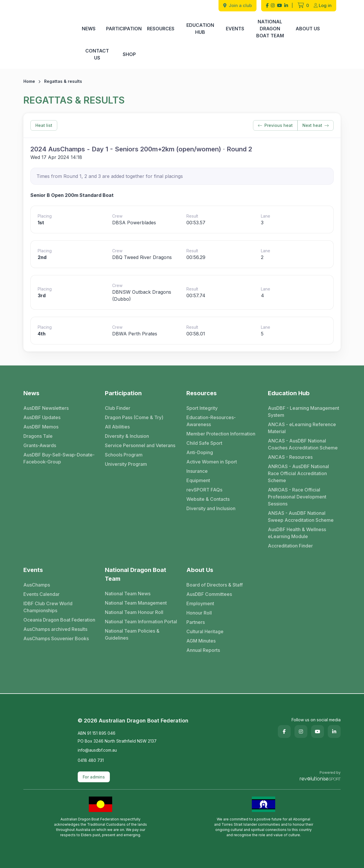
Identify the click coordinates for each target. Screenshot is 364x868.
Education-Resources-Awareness (211, 421)
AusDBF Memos (41, 427)
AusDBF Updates (42, 417)
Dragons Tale (38, 436)
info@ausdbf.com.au (97, 750)
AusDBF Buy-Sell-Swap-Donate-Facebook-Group (59, 458)
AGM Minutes (201, 641)
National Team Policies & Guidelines (132, 634)
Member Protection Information (221, 434)
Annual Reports (203, 650)
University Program (126, 464)
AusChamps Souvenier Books (56, 638)
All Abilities (117, 427)
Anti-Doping (200, 452)
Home (29, 81)
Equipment (198, 480)
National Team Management (136, 603)
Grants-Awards (40, 445)
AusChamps (37, 585)
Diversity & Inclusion (127, 436)
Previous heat (275, 125)
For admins (94, 777)
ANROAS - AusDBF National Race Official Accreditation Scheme (298, 473)
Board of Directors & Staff (215, 585)
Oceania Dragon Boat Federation (59, 620)
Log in (323, 5)
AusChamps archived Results (55, 629)
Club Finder (118, 408)
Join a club (238, 5)
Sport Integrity (202, 408)
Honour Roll (199, 613)
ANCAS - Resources (290, 457)
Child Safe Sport (204, 443)
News (89, 29)
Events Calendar (41, 594)
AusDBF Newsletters (46, 408)
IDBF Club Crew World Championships (48, 607)
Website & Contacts (208, 499)
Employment (200, 603)
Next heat (316, 125)
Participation (124, 29)
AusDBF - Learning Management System (304, 412)
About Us (308, 29)
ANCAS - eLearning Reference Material (302, 428)
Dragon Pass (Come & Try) (134, 417)
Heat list (44, 125)
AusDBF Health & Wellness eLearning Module (297, 533)
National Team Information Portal (141, 622)
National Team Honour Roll (134, 612)
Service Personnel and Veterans (140, 445)
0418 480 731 (91, 760)
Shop (129, 54)
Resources (161, 29)
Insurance (197, 471)
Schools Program (124, 455)
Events (235, 29)
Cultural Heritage (205, 631)
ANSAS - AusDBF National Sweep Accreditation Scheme (301, 517)
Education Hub (200, 29)
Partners (196, 622)
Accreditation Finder (290, 546)
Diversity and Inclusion (211, 508)
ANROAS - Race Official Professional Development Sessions (297, 497)
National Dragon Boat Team (270, 29)
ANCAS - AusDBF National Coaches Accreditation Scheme (303, 444)
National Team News (128, 594)
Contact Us (97, 54)
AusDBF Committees (209, 594)
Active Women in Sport (212, 462)
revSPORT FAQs (204, 490)
